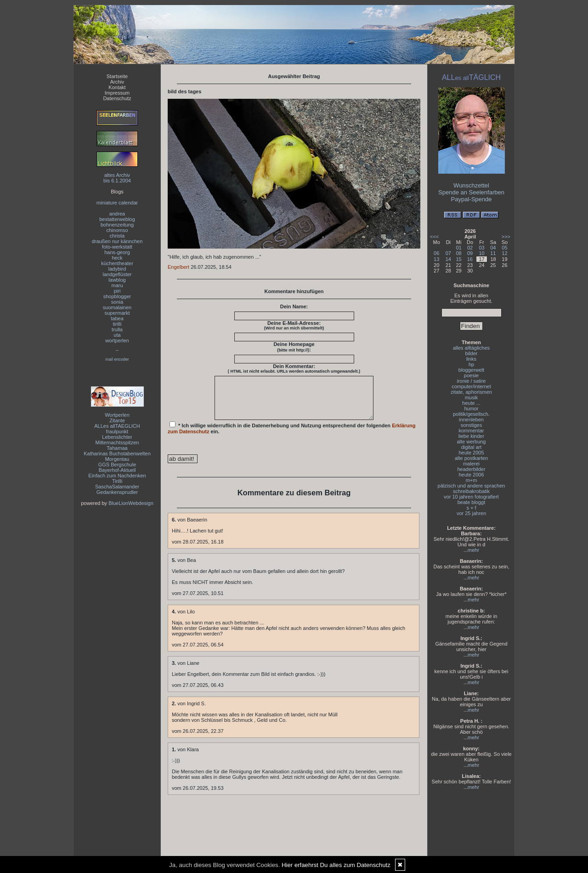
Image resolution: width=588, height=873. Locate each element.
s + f (471, 508)
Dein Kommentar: (294, 368)
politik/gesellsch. (471, 414)
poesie (471, 375)
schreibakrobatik (471, 491)
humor (471, 408)
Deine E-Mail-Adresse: (294, 325)
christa (117, 236)
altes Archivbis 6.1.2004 (117, 178)
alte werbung (472, 442)
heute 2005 (471, 453)
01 (459, 248)
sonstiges (471, 425)
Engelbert (178, 267)
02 (470, 248)
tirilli (117, 324)
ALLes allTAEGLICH (117, 426)
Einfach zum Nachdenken (117, 476)
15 (459, 259)
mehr (473, 550)
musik (472, 397)
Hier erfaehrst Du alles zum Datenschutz (336, 865)
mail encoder (117, 359)
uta (117, 335)
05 (504, 248)
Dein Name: (294, 306)
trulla (117, 329)
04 (493, 248)
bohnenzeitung (117, 225)
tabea (117, 318)
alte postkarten (471, 458)
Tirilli (117, 481)
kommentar (471, 431)
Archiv (117, 82)
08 (459, 253)
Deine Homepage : (294, 347)
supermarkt (117, 313)
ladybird (117, 269)
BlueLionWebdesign (131, 503)
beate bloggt (472, 502)
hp (471, 364)
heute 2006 (471, 475)
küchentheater (117, 263)
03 (481, 248)
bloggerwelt (471, 370)
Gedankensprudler (117, 492)
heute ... (471, 403)
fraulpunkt (117, 431)
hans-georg (117, 252)
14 (448, 259)
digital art (472, 447)
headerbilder (471, 469)
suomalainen (117, 307)
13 (436, 259)
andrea (117, 214)
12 (504, 253)
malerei (471, 464)
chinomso (117, 230)
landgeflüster (117, 274)
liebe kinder (471, 436)
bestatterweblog (117, 219)
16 (470, 259)
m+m (472, 480)
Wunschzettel (471, 185)
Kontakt (117, 87)
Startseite (117, 76)
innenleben (471, 419)
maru (117, 285)
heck (117, 258)
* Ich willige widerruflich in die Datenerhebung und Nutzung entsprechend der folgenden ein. (292, 436)
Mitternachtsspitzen (117, 442)
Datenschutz (117, 98)
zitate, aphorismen (471, 392)
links (471, 359)
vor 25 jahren (471, 513)
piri (117, 291)
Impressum (117, 93)
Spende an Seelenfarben (471, 192)
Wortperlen (117, 415)
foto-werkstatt (117, 247)
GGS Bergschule (117, 465)
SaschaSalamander (117, 487)
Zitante (117, 420)
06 (436, 253)
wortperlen (117, 340)
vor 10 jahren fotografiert (471, 497)
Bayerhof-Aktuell (117, 470)
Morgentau (117, 459)
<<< (434, 237)
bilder (472, 353)
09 (470, 253)
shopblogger (117, 296)
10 (481, 253)
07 (448, 253)
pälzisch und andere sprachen (472, 486)
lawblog (117, 280)
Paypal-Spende (472, 199)
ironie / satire (472, 381)
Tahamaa (117, 448)
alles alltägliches (471, 348)
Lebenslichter (117, 437)
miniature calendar (117, 203)
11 (493, 253)
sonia (117, 302)
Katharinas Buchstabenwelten (117, 454)
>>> (506, 237)
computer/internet (471, 386)
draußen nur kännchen (117, 241)
